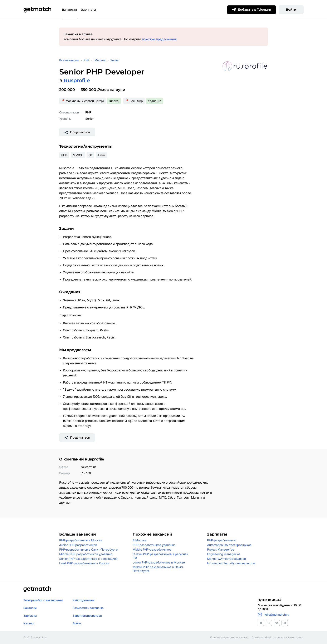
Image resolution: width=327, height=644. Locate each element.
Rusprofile (77, 80)
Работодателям (83, 600)
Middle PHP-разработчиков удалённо (86, 554)
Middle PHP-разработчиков (152, 549)
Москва (100, 60)
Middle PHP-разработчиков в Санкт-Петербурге (158, 569)
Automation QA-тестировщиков (229, 545)
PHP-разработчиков (221, 540)
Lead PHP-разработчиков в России (84, 563)
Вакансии (69, 10)
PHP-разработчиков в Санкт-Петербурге (88, 549)
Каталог (29, 623)
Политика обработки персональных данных (278, 638)
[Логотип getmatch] (37, 589)
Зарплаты (89, 10)
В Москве (140, 540)
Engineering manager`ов (224, 554)
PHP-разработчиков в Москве (81, 540)
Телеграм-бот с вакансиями (43, 600)
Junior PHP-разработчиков (78, 545)
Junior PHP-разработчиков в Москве (159, 562)
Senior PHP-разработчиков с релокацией (88, 559)
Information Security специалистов (231, 563)
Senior (115, 60)
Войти (291, 9)
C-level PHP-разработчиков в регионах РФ (160, 556)
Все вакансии (69, 60)
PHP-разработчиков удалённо (154, 545)
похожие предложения (159, 39)
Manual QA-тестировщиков (226, 559)
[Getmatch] (37, 10)
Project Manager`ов (221, 549)
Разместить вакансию (88, 608)
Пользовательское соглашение (229, 638)
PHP (87, 60)
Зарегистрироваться (87, 616)
